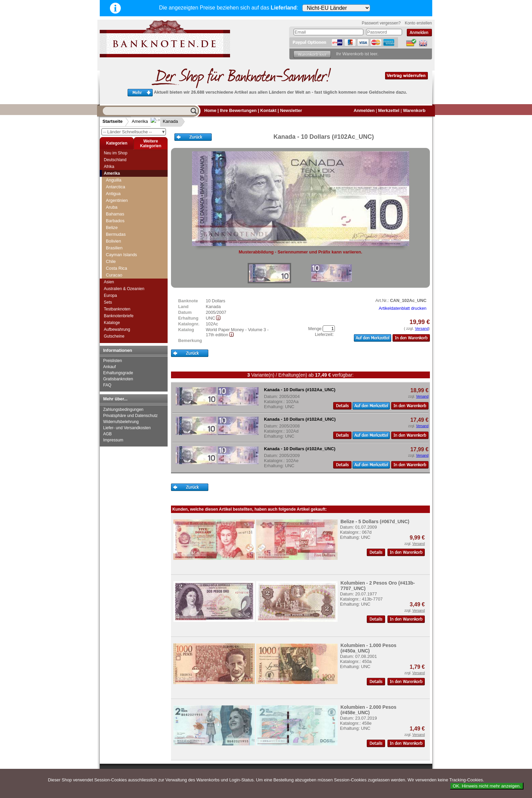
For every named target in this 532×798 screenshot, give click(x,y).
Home (210, 110)
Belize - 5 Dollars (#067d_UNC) (375, 521)
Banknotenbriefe (119, 316)
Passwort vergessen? (381, 23)
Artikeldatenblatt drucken (403, 308)
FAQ (107, 385)
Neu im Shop (116, 153)
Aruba (112, 207)
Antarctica (116, 187)
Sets (108, 302)
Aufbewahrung (117, 329)
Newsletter (291, 110)
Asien (109, 282)
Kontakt (268, 110)
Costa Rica (117, 268)
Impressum (113, 440)
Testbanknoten (117, 309)
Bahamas (115, 214)
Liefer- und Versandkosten (127, 428)
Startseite (112, 121)
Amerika (140, 121)
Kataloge (112, 323)
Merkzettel (389, 110)
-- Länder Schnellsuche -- (134, 132)
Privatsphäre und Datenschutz (130, 416)
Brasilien (114, 248)
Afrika (109, 167)
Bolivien (113, 241)
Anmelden (364, 110)
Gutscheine (114, 336)
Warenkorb (414, 110)
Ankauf (109, 367)
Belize (112, 227)
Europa (110, 296)
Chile (111, 261)
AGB (107, 434)
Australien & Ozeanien (124, 289)
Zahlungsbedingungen (123, 410)
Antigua (113, 194)
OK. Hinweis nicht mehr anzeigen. (487, 786)
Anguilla (114, 180)
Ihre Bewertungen (238, 110)
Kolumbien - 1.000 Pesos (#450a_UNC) (368, 648)
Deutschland (115, 160)
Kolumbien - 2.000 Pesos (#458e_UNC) (368, 710)
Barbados (115, 221)
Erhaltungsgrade (118, 373)
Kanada (165, 121)
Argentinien (117, 200)
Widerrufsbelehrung (121, 422)
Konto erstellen (418, 23)
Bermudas (116, 234)
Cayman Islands (121, 255)
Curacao (114, 275)
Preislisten (112, 361)
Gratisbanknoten (118, 379)
